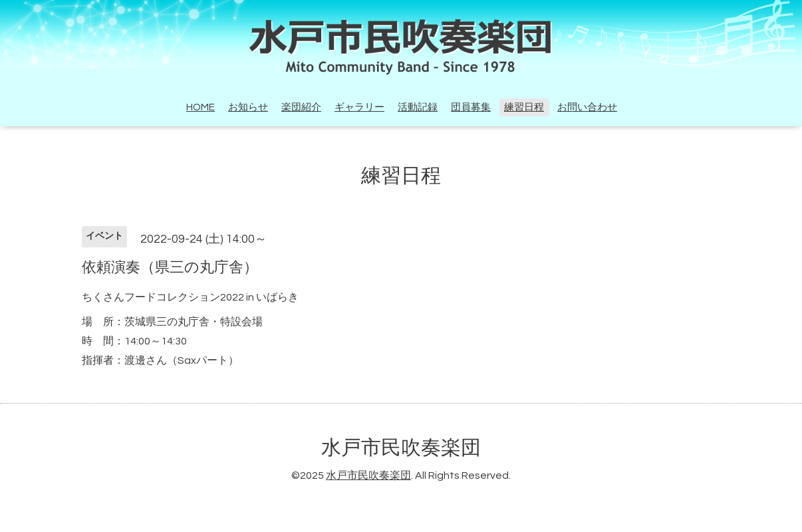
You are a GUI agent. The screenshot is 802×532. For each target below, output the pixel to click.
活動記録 (418, 107)
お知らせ (248, 107)
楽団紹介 (301, 107)
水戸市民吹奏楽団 (401, 448)
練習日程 (524, 107)
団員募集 (471, 107)
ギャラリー (359, 107)
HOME (200, 107)
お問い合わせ (587, 107)
